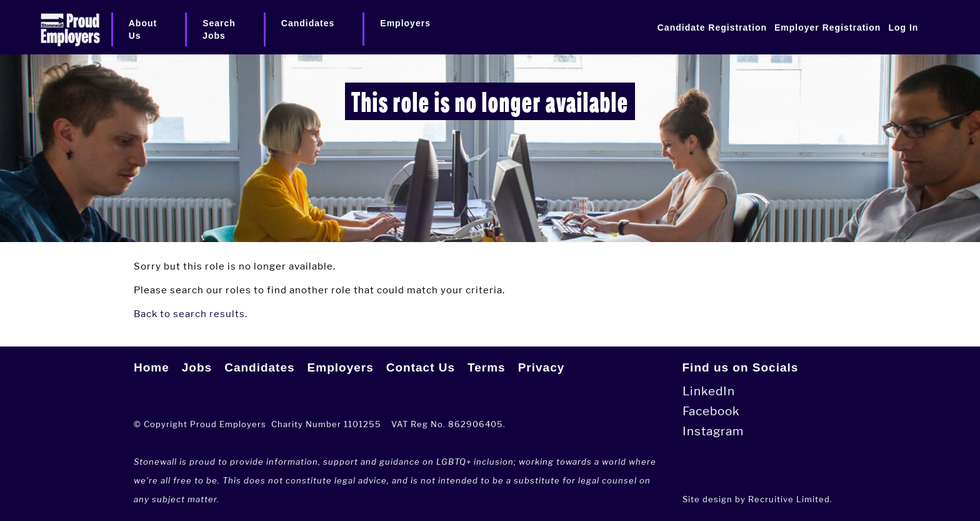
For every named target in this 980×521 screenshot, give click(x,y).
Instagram (713, 431)
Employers (341, 367)
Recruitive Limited (789, 499)
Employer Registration (827, 28)
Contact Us (421, 367)
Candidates (259, 367)
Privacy (542, 367)
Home (152, 367)
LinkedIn (709, 391)
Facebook (711, 411)
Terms (487, 367)
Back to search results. (191, 314)
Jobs (197, 367)
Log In (903, 28)
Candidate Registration (712, 28)
